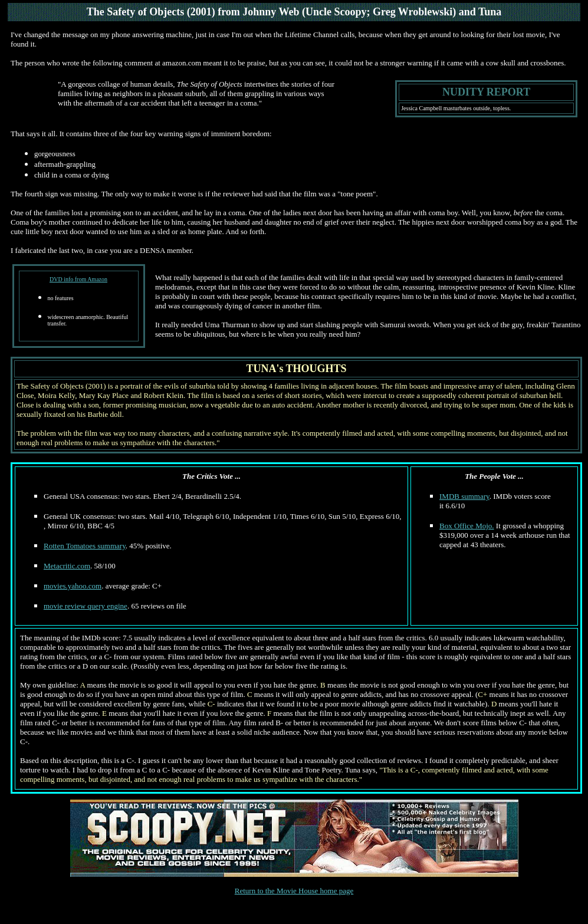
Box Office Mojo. (467, 526)
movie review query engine (86, 606)
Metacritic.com (67, 566)
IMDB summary (464, 496)
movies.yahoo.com (73, 586)
